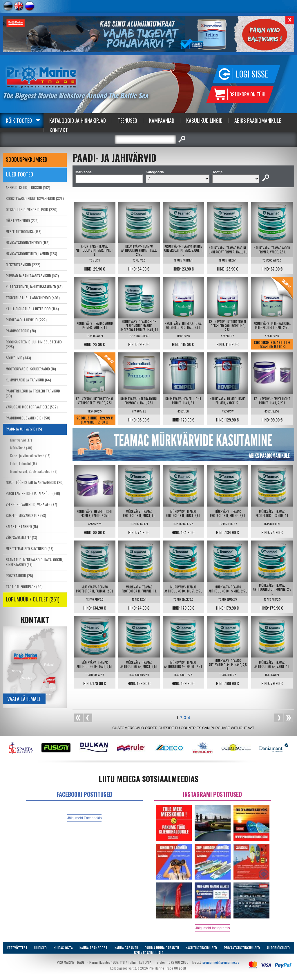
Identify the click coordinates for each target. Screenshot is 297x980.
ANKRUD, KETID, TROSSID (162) (28, 187)
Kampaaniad (162, 120)
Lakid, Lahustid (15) (23, 463)
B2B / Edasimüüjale (149, 953)
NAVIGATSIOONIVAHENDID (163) (28, 243)
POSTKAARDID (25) (19, 575)
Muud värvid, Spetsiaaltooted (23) (34, 471)
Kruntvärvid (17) (21, 440)
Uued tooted (19, 174)
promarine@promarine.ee (221, 962)
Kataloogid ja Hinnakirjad (78, 120)
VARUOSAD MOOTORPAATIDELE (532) (32, 407)
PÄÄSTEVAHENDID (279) (22, 220)
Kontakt (59, 130)
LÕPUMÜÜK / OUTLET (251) (33, 599)
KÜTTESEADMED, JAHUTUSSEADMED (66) (34, 287)
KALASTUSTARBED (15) (22, 526)
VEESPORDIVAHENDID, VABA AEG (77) (31, 504)
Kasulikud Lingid (204, 120)
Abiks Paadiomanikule (258, 120)
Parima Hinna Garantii (162, 948)
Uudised (40, 948)
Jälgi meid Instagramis (212, 928)
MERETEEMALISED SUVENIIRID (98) (30, 548)
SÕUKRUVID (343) (18, 358)
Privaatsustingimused (242, 948)
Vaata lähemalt (24, 699)
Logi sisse (252, 74)
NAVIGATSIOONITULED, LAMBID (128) (31, 254)
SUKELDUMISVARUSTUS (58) (26, 515)
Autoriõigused (278, 948)
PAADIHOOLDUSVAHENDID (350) (28, 418)
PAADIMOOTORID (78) (21, 331)
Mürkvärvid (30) (21, 448)
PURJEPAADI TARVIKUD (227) (26, 320)
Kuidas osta (63, 948)
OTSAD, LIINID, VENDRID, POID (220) (32, 209)
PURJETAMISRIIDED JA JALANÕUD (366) (33, 493)
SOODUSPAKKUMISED (27, 159)
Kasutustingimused (201, 948)
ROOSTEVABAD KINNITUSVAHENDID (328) (35, 198)
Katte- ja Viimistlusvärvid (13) (30, 456)
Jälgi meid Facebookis (85, 818)
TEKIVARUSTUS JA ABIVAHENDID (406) (33, 298)
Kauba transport (94, 948)
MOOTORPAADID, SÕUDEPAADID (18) (31, 369)
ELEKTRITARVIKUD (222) (23, 265)
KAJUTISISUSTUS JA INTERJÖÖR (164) (32, 309)
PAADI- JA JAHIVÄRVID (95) (24, 429)
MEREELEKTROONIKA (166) (24, 232)
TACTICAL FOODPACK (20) (24, 587)
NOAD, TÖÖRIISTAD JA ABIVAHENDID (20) (35, 482)
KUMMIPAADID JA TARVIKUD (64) (28, 380)
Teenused (127, 120)
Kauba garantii (126, 948)
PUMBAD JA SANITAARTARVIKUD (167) (32, 276)
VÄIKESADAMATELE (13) (21, 537)
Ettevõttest (17, 948)
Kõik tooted (19, 120)
